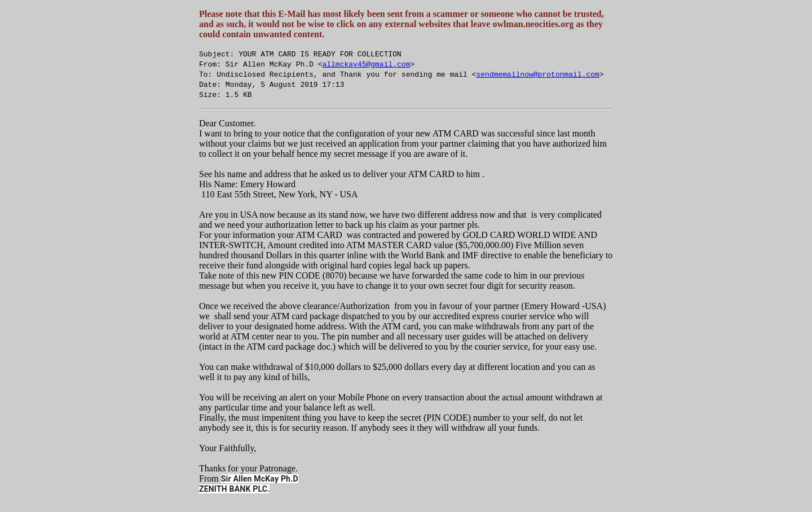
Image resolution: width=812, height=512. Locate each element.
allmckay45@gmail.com (366, 64)
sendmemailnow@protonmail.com (537, 74)
